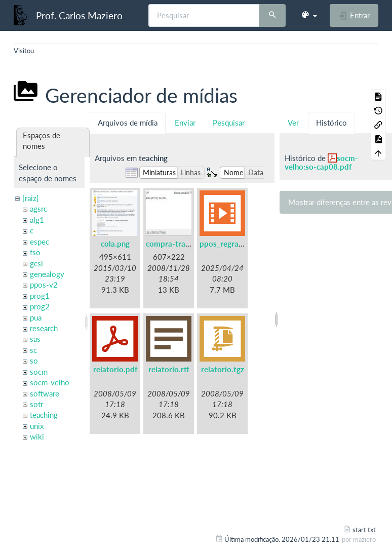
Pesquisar (229, 123)
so (34, 361)
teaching (44, 415)
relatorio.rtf (169, 369)
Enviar (185, 123)
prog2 (40, 306)
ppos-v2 (44, 285)
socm (39, 372)
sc (33, 350)
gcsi (36, 263)
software (45, 393)
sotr (36, 404)
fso (35, 252)
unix (37, 426)
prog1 (40, 296)
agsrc (38, 209)
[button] (309, 15)
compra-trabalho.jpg (182, 244)
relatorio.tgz (223, 369)
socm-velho (50, 382)
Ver (293, 123)
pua (36, 317)
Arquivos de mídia (128, 123)
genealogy (47, 274)
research (44, 328)
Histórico (331, 123)
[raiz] (31, 198)
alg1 (37, 220)
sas (35, 339)
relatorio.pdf (115, 369)
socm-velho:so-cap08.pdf (321, 162)
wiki (37, 436)
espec (40, 242)
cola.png (115, 244)
